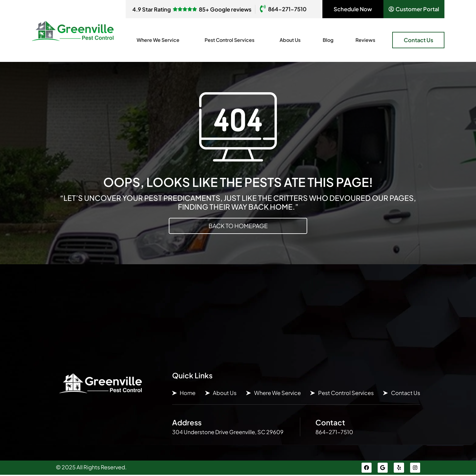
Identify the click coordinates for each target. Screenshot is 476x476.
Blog (328, 40)
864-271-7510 (287, 9)
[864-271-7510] (263, 9)
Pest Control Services (231, 40)
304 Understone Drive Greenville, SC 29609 (228, 432)
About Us (290, 40)
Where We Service (160, 40)
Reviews (365, 40)
